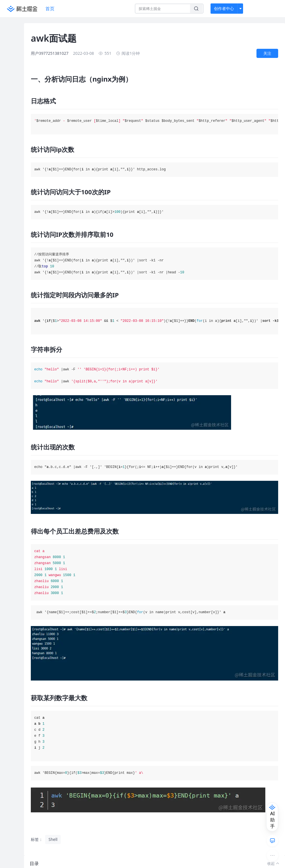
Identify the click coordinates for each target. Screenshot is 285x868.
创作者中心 (224, 8)
